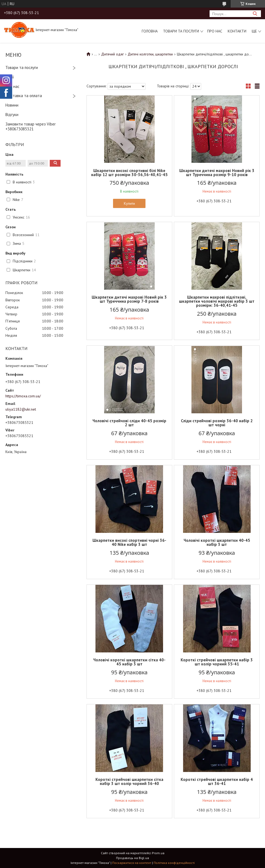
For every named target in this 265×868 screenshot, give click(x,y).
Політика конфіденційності (174, 863)
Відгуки (12, 115)
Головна (150, 31)
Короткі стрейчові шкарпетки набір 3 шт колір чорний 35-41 (217, 662)
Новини (12, 105)
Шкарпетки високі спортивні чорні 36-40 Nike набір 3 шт (129, 542)
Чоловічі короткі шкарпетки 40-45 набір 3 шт (217, 542)
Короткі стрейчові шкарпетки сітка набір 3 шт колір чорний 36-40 (129, 781)
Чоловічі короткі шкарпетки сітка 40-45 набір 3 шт (129, 662)
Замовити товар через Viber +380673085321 (31, 127)
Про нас (215, 31)
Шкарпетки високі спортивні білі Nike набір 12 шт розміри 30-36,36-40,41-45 (129, 173)
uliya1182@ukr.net (21, 409)
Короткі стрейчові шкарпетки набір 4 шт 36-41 (217, 781)
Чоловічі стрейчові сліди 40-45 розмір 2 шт (129, 423)
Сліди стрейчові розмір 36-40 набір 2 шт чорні (217, 423)
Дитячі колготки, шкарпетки (150, 54)
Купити (129, 203)
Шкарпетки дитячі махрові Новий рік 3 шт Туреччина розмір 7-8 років (129, 299)
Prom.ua (158, 853)
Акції (10, 77)
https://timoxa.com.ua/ (23, 396)
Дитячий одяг (112, 54)
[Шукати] (255, 14)
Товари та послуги (181, 31)
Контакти (237, 31)
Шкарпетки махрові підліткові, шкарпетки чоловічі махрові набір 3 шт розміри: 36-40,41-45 (217, 301)
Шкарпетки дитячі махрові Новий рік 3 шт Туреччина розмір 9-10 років (217, 173)
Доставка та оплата (24, 96)
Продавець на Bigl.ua (132, 858)
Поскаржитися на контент (132, 863)
